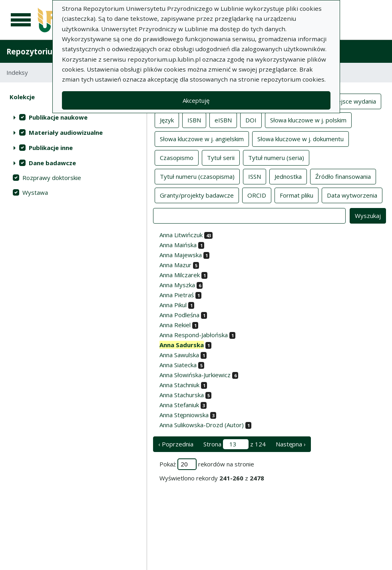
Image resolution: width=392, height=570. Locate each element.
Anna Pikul (173, 305)
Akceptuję (196, 100)
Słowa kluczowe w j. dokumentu (300, 138)
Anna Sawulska (179, 355)
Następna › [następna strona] (291, 444)
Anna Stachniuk (179, 385)
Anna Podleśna (179, 315)
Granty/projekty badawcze (197, 195)
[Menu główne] (21, 20)
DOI (251, 120)
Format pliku (296, 195)
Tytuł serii (221, 157)
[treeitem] (73, 117)
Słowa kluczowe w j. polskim (308, 120)
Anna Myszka (177, 285)
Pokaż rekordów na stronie (207, 464)
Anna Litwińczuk (181, 235)
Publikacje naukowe (58, 117)
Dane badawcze (52, 163)
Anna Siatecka (178, 365)
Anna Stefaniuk (179, 405)
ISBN (194, 120)
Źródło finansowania (343, 176)
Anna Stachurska (182, 395)
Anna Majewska (181, 255)
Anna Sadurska (182, 345)
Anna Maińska (178, 245)
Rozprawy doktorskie (52, 178)
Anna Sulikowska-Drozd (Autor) (202, 425)
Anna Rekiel (175, 325)
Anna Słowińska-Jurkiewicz (195, 375)
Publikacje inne (51, 148)
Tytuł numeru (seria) (276, 157)
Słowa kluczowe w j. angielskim (202, 138)
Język (167, 120)
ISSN (255, 176)
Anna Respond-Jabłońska (194, 335)
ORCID (257, 195)
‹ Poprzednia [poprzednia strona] (176, 444)
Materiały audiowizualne (66, 132)
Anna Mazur (175, 265)
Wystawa (35, 192)
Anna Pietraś (177, 295)
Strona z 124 (235, 444)
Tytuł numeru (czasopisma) (197, 176)
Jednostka (288, 176)
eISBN (223, 120)
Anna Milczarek (180, 275)
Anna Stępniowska (184, 415)
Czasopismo (177, 157)
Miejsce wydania (353, 101)
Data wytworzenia (352, 195)
